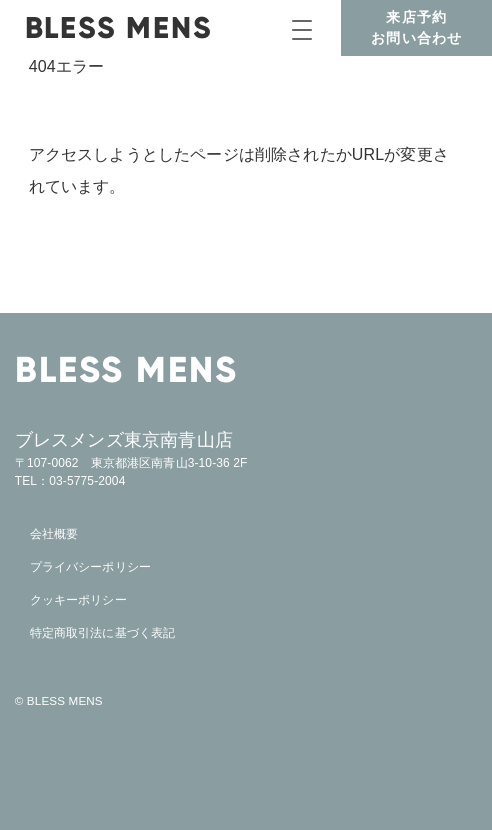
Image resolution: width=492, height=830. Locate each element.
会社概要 (54, 534)
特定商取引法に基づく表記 (102, 633)
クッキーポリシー (78, 600)
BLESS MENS (119, 27)
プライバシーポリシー (90, 567)
